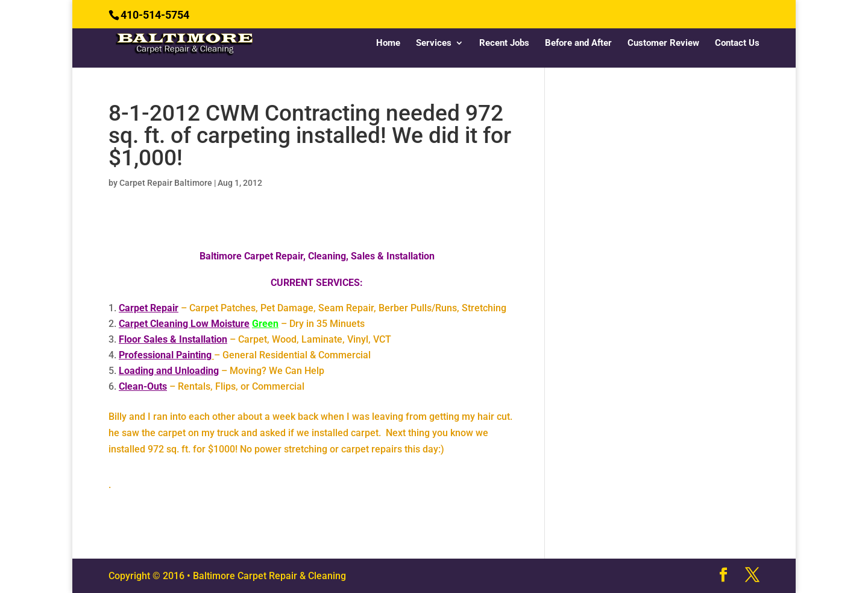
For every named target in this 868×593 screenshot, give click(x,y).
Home (388, 43)
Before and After (578, 43)
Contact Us (737, 43)
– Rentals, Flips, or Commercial (212, 386)
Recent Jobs (504, 43)
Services (434, 43)
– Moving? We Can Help (222, 371)
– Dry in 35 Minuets (242, 324)
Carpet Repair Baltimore (166, 183)
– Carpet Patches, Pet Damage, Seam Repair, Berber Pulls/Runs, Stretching (313, 308)
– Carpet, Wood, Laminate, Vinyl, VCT (255, 339)
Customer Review (663, 43)
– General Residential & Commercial (245, 355)
